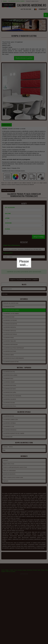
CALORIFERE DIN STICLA (10, 354)
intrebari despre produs (8, 139)
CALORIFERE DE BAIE (9, 265)
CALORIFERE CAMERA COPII (10, 366)
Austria (3, 515)
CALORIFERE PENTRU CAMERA (16, 1)
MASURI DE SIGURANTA (9, 420)
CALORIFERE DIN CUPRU (10, 340)
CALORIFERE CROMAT (9, 329)
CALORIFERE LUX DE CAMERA (11, 261)
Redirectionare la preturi (24, 61)
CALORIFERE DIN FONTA (9, 336)
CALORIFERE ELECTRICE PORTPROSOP (13, 296)
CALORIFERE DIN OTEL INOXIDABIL (12, 343)
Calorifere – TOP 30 (8, 393)
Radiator (5, 1)
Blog (4, 397)
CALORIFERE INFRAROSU (10, 377)
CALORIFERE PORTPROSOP (10, 292)
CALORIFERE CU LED (9, 373)
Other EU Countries (11, 517)
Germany (20, 515)
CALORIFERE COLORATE (9, 347)
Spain (39, 515)
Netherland (30, 515)
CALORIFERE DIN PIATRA (10, 333)
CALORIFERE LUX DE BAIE (10, 268)
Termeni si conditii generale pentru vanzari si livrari (15, 413)
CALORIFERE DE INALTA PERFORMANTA (13, 306)
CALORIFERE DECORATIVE (10, 272)
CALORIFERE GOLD (8, 326)
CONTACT (43, 13)
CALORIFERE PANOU (8, 286)
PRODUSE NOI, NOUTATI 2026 (11, 251)
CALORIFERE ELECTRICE (10, 299)
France (15, 515)
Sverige (43, 515)
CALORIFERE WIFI (8, 384)
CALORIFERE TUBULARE (9, 289)
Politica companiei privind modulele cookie (13, 423)
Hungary (24, 515)
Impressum (6, 427)
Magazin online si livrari (9, 410)
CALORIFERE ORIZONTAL (10, 275)
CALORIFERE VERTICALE (10, 279)
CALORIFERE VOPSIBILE (9, 370)
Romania (35, 515)
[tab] (7, 80)
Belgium (7, 515)
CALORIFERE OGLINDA (9, 350)
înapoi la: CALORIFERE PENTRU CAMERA (24, 228)
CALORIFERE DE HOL (9, 363)
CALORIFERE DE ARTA (9, 255)
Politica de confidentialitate (9, 416)
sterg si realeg (38, 188)
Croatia (11, 515)
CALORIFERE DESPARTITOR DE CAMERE (14, 380)
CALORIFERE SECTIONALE (10, 282)
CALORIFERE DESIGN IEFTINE (11, 310)
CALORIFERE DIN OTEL (9, 319)
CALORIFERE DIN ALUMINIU (10, 323)
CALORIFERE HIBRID (8, 303)
